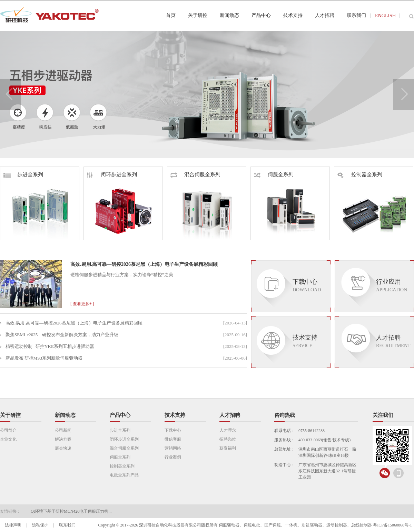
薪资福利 (228, 448)
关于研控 (10, 415)
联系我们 (67, 525)
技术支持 (175, 415)
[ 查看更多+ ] (82, 304)
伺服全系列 (274, 174)
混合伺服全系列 (195, 174)
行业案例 (173, 457)
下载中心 (173, 430)
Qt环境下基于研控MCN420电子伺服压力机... (71, 511)
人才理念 (228, 430)
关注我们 (383, 415)
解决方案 (63, 439)
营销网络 (173, 448)
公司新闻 (63, 430)
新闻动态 (65, 415)
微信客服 (173, 439)
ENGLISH (385, 16)
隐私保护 (40, 525)
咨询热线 (285, 415)
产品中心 (120, 415)
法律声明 (13, 525)
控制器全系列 (360, 174)
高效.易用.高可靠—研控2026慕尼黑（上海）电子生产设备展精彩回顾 (144, 264)
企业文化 (8, 439)
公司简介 (8, 430)
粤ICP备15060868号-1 (392, 525)
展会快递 (63, 448)
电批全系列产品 (124, 475)
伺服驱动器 (229, 525)
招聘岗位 (228, 439)
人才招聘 (230, 415)
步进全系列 (23, 174)
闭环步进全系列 (112, 174)
